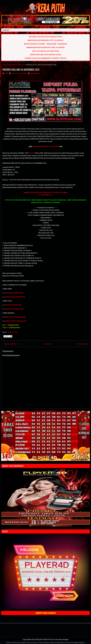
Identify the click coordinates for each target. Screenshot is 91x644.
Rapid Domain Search (63, 643)
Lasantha (35, 643)
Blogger (66, 639)
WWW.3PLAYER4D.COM (14, 293)
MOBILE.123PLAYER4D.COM (15, 321)
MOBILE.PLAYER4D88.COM (15, 317)
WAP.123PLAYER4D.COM (14, 309)
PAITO (32, 153)
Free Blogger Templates (78, 643)
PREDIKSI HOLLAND (17, 65)
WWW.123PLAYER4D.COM (15, 297)
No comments (35, 73)
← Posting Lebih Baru (10, 344)
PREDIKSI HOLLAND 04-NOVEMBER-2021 (21, 69)
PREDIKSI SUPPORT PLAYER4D (46, 146)
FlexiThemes (16, 643)
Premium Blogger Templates (47, 643)
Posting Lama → (83, 344)
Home (5, 65)
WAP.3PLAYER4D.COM (13, 305)
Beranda (47, 344)
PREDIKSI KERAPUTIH (44, 639)
